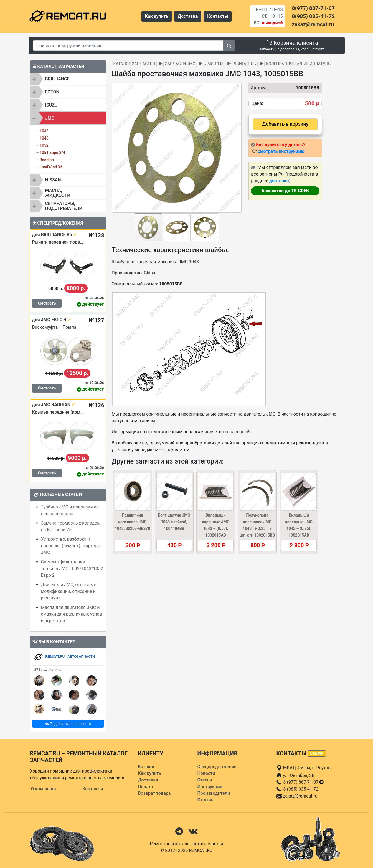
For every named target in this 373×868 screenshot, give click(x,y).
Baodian (47, 160)
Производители (214, 793)
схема (317, 753)
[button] (237, 148)
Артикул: (258, 88)
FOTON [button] (52, 92)
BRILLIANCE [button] (57, 79)
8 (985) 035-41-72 (301, 789)
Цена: (257, 103)
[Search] (128, 45)
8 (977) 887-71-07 (304, 782)
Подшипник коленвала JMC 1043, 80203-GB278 (132, 522)
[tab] (68, 79)
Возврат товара (154, 793)
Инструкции (210, 787)
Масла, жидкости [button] (58, 193)
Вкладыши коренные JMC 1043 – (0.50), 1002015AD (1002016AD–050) (216, 528)
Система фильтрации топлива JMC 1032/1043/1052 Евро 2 (72, 569)
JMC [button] (50, 118)
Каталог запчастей (134, 64)
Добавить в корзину (285, 124)
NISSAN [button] (53, 180)
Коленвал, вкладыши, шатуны (299, 64)
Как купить (157, 16)
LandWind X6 (51, 167)
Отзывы (206, 800)
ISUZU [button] (51, 105)
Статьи (205, 780)
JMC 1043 (214, 64)
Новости (206, 773)
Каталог (146, 767)
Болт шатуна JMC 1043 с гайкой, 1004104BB (174, 522)
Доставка (188, 16)
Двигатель (245, 64)
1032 (44, 131)
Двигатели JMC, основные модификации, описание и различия (69, 591)
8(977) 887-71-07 (313, 8)
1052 (44, 145)
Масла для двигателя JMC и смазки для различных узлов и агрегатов (72, 614)
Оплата (146, 787)
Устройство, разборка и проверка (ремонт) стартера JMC (70, 546)
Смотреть (47, 303)
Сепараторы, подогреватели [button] (64, 206)
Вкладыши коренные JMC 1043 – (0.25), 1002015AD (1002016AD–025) (299, 528)
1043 (44, 138)
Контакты (218, 16)
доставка (279, 181)
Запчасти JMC (180, 64)
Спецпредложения (217, 767)
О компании (44, 789)
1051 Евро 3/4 (52, 153)
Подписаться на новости (68, 724)
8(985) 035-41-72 (313, 16)
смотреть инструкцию (281, 151)
